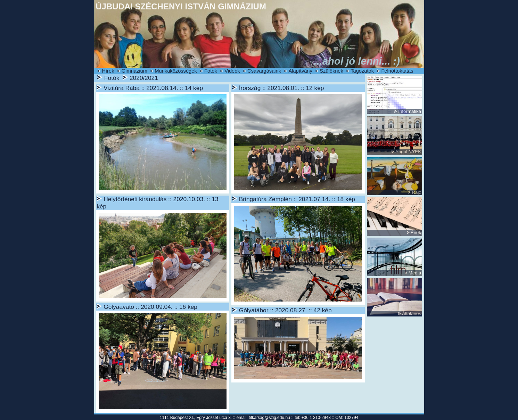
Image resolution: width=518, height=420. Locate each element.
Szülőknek (331, 71)
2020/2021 (144, 78)
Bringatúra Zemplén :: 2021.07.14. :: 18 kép (297, 199)
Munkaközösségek (176, 71)
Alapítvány (300, 71)
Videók (232, 71)
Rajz (416, 192)
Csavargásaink (264, 71)
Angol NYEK (408, 152)
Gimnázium (134, 71)
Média (415, 273)
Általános (412, 314)
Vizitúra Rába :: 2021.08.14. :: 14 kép (153, 88)
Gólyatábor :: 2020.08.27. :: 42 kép (285, 310)
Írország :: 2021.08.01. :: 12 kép (282, 88)
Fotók (211, 71)
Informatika (410, 111)
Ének (416, 233)
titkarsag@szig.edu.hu (269, 418)
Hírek (108, 71)
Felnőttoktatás (397, 71)
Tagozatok (362, 71)
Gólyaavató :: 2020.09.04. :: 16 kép (150, 307)
